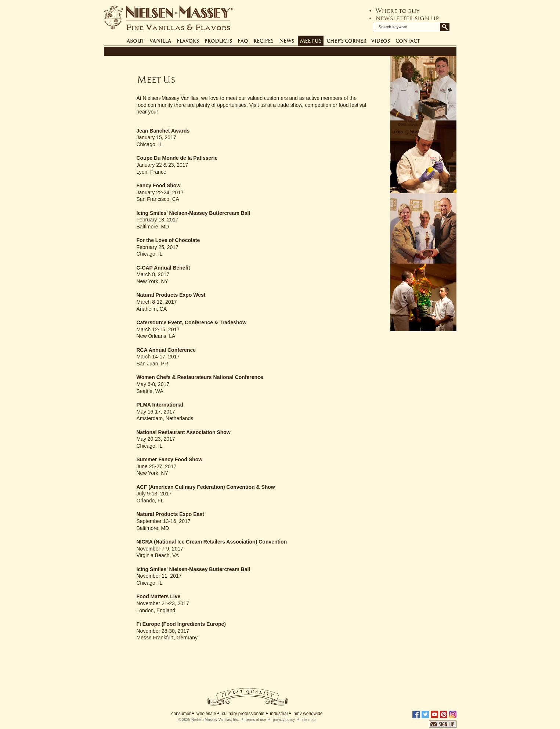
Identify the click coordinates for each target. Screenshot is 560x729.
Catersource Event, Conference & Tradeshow (192, 322)
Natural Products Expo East (170, 514)
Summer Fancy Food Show (170, 459)
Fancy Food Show (159, 185)
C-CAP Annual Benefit (163, 268)
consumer (181, 714)
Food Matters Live (159, 596)
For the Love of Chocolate (168, 240)
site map (309, 720)
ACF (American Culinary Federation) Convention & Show (206, 487)
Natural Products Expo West (171, 295)
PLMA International (160, 405)
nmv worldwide (308, 714)
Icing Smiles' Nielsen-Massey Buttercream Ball (194, 213)
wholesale (206, 714)
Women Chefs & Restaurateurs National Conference (200, 377)
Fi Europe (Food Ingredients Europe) (181, 624)
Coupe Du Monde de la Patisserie (177, 158)
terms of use (256, 720)
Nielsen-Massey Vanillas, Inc (215, 720)
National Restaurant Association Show (184, 432)
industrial (279, 714)
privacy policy (284, 720)
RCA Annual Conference (166, 350)
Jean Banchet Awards (163, 131)
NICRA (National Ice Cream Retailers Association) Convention (212, 542)
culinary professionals (243, 714)
